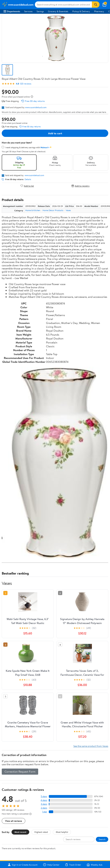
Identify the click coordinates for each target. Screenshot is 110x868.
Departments (12, 11)
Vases (68, 210)
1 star (45, 812)
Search (102, 839)
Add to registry (80, 186)
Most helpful (62, 832)
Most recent (20, 832)
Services (28, 11)
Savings (40, 11)
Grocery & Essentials (58, 11)
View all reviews (14, 821)
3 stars (44, 804)
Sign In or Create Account (23, 865)
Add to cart (55, 133)
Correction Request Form (20, 772)
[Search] (96, 5)
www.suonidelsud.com (36, 107)
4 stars (44, 800)
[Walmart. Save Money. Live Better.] (18, 5)
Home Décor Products (53, 210)
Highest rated (41, 832)
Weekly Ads (94, 865)
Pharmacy (99, 11)
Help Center (51, 865)
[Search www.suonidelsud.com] (63, 5)
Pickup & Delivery (81, 11)
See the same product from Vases (91, 746)
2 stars (44, 808)
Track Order (73, 865)
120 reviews (26, 84)
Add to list (27, 186)
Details (28, 179)
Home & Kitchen (33, 210)
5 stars (44, 796)
